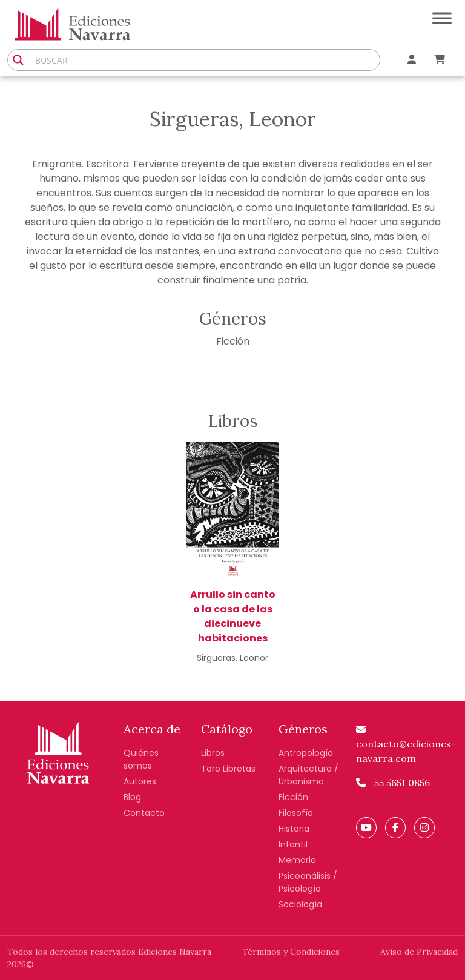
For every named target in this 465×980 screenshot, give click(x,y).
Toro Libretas (228, 769)
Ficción (233, 341)
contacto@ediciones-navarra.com (406, 744)
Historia (294, 829)
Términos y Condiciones (291, 952)
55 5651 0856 (393, 783)
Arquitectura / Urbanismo (308, 775)
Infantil (293, 844)
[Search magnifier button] (18, 60)
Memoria (297, 860)
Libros (213, 753)
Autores (140, 781)
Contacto (144, 813)
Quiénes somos (141, 759)
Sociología (300, 904)
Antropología (306, 753)
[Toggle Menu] (442, 18)
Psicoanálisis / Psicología (308, 882)
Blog (132, 797)
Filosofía (296, 813)
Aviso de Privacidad (419, 952)
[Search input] (205, 60)
